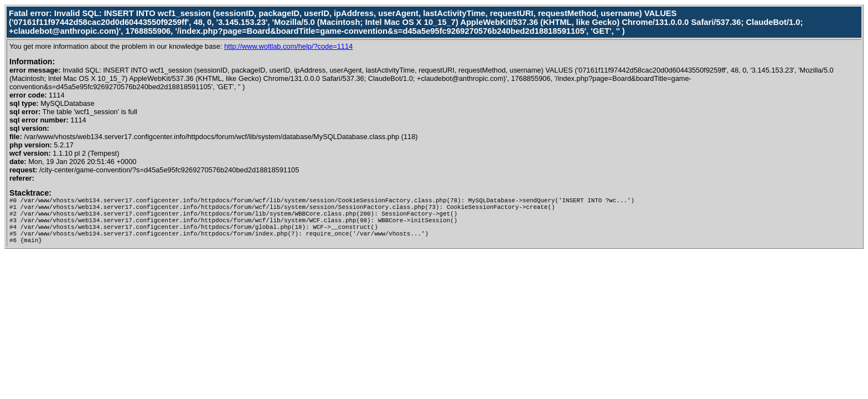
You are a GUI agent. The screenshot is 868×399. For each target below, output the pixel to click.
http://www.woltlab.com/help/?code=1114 (288, 46)
